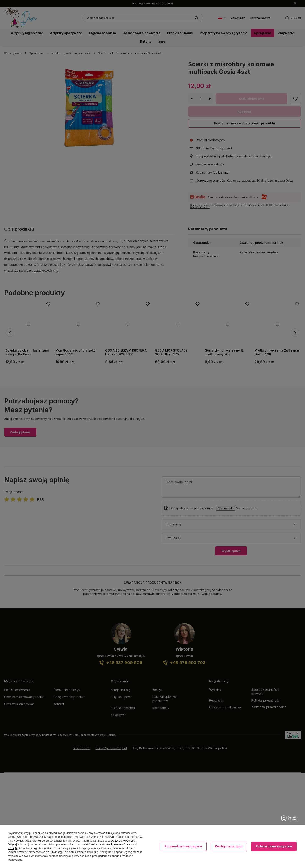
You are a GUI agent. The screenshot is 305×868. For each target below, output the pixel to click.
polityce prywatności (123, 841)
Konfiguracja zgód (229, 846)
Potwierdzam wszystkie (274, 846)
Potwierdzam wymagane (183, 846)
